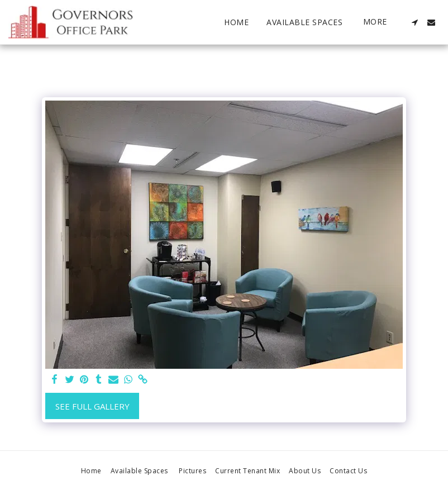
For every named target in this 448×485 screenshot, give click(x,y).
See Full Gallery (92, 406)
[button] (414, 22)
